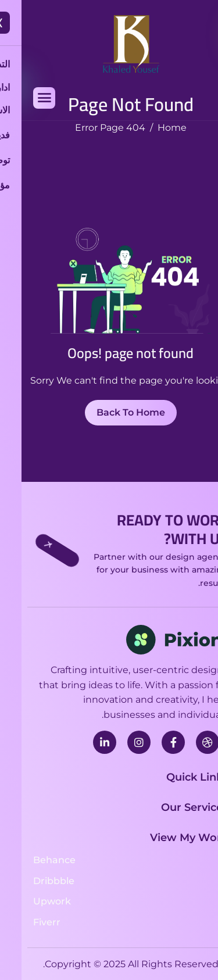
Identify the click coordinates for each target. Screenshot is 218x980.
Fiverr (25, 922)
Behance (33, 860)
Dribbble (32, 881)
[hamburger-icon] (23, 98)
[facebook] (152, 742)
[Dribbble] (186, 742)
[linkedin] (83, 742)
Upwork (31, 901)
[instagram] (117, 742)
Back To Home (109, 412)
